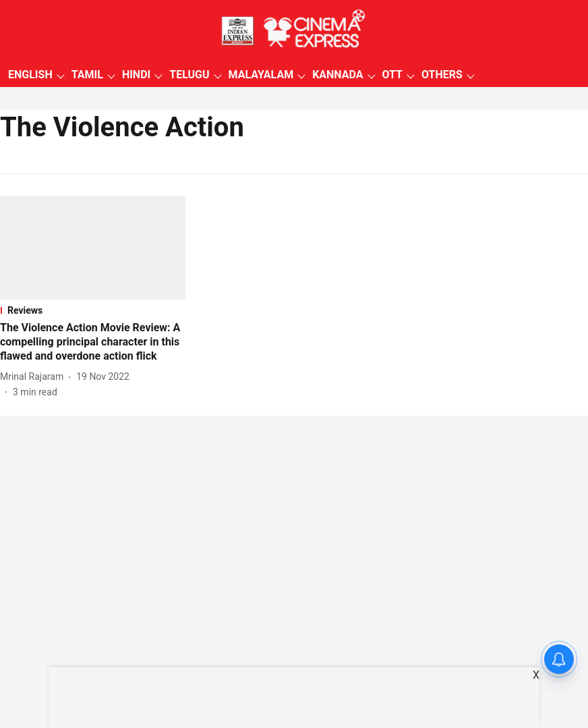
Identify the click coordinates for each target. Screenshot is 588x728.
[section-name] (93, 310)
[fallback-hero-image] (93, 248)
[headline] (93, 342)
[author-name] (34, 377)
